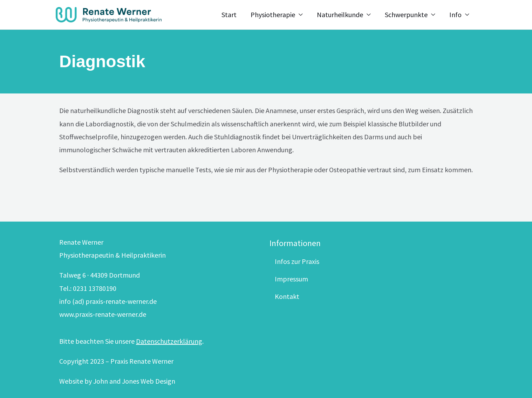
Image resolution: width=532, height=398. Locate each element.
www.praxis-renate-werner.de (103, 314)
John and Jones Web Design (134, 381)
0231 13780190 (95, 288)
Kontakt (287, 296)
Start (229, 15)
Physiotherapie (273, 15)
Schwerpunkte (406, 15)
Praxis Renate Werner (142, 361)
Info (455, 15)
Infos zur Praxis (297, 261)
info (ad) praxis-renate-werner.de (108, 301)
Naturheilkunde (340, 15)
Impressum (291, 279)
